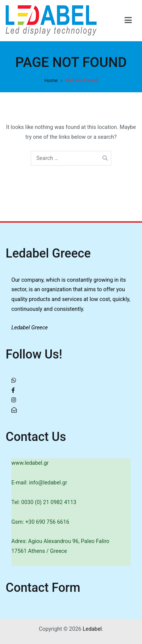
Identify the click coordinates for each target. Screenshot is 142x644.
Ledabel (92, 629)
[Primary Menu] (128, 20)
